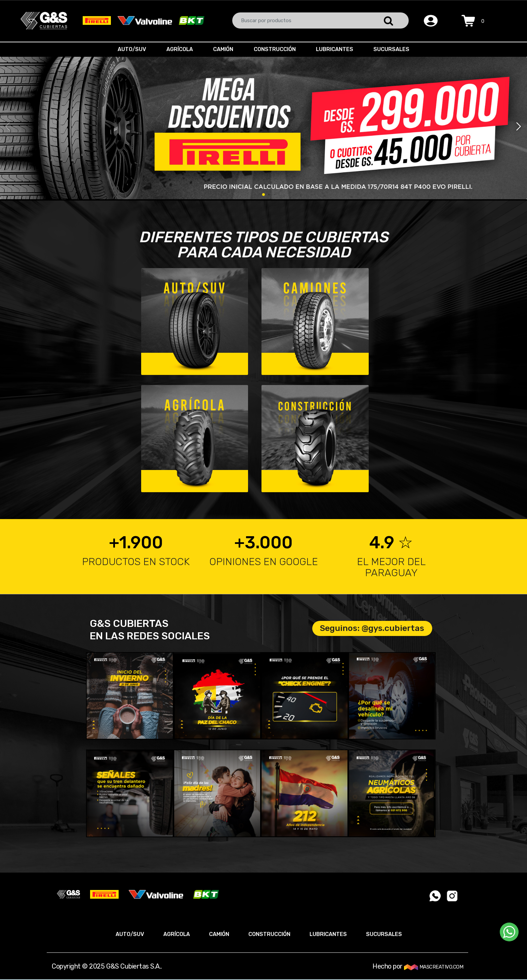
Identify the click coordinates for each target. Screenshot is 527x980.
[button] (519, 127)
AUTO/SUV (129, 49)
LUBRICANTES (337, 49)
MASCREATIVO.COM (434, 967)
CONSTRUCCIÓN (275, 49)
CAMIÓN (222, 49)
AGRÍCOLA (178, 49)
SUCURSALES (395, 49)
